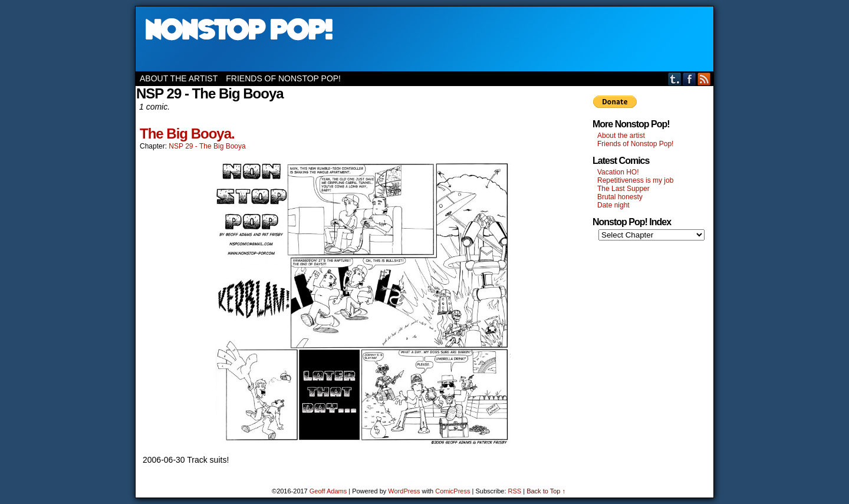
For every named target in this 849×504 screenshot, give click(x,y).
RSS (704, 79)
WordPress (404, 491)
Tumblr (675, 79)
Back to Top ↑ (546, 491)
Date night (613, 205)
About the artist (179, 78)
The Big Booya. (187, 134)
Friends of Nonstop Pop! (283, 78)
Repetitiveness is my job (635, 180)
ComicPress (453, 491)
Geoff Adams (328, 491)
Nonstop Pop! (424, 39)
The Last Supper (623, 189)
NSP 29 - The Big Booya (207, 146)
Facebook (690, 79)
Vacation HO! (618, 172)
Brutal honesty (620, 197)
